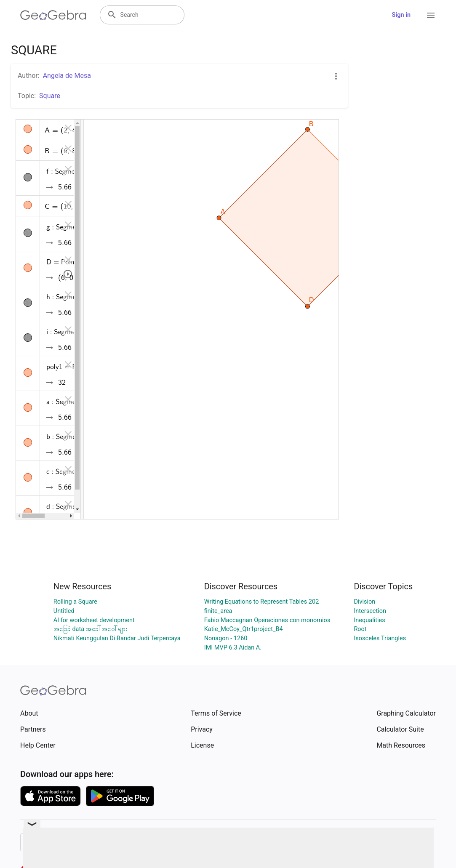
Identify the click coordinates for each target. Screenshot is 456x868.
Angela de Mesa (67, 76)
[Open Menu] (431, 15)
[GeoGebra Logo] (53, 15)
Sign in (401, 15)
